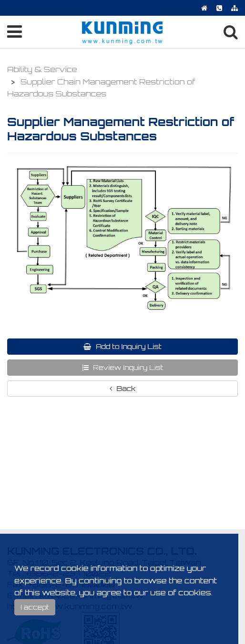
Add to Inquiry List (128, 346)
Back (125, 388)
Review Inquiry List (128, 367)
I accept (35, 607)
